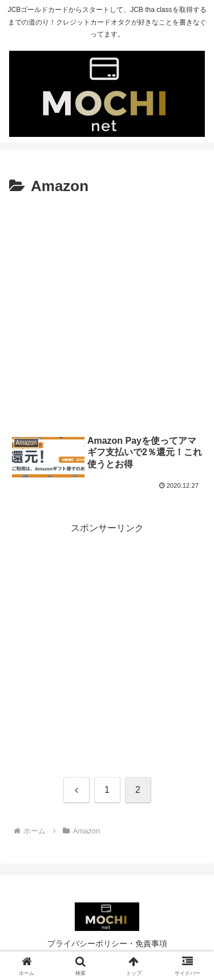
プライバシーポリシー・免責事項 (107, 943)
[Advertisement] (107, 312)
